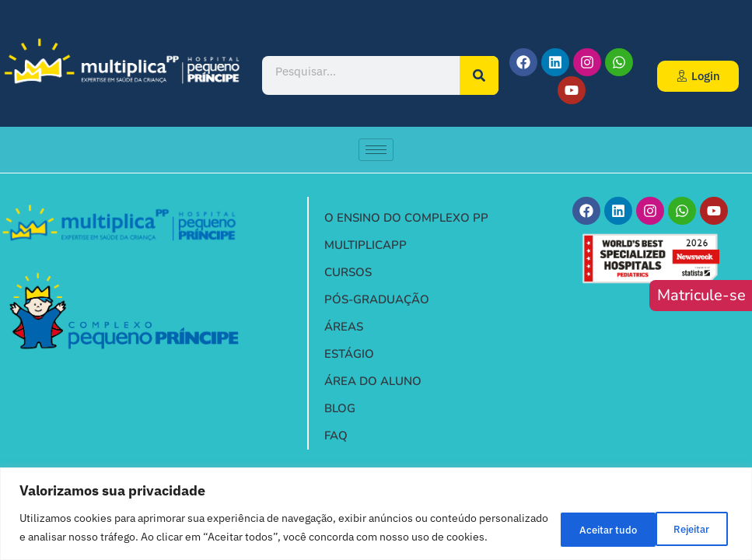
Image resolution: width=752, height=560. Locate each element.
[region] (376, 504)
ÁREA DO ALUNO (373, 381)
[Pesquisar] (479, 75)
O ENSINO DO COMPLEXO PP (406, 218)
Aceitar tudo (680, 519)
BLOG (340, 408)
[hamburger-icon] (376, 150)
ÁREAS (344, 327)
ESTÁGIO (353, 354)
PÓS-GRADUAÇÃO (377, 299)
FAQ (336, 436)
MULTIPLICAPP (366, 245)
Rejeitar (578, 519)
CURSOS (352, 273)
